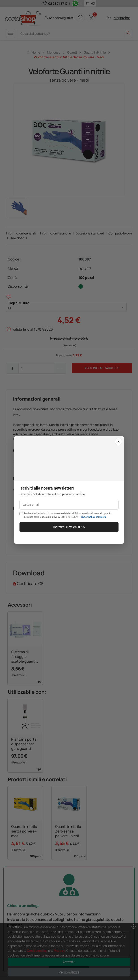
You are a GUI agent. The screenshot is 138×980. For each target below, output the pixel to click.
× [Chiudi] (119, 442)
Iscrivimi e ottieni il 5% (69, 527)
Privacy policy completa (93, 517)
